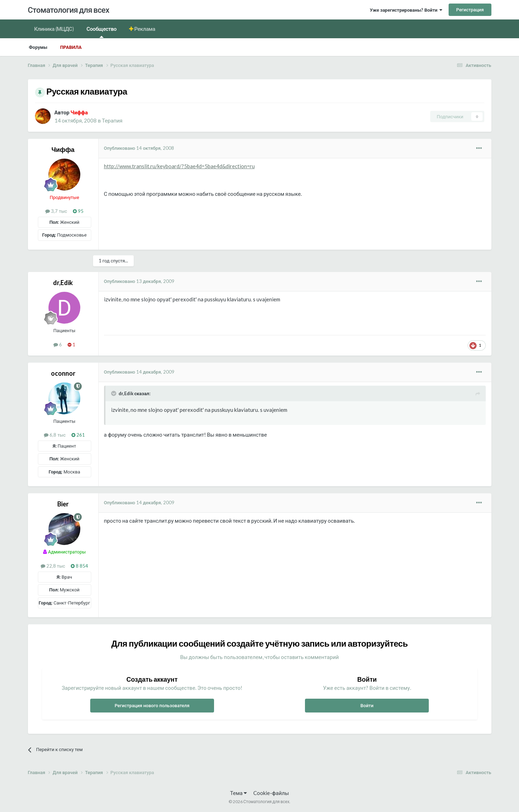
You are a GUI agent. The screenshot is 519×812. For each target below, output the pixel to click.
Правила (71, 47)
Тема (238, 793)
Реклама (144, 29)
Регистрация (470, 10)
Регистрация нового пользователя (152, 705)
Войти (367, 705)
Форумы (38, 47)
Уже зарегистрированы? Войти (406, 10)
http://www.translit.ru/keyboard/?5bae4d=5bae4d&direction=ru (179, 166)
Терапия (112, 120)
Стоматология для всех (69, 10)
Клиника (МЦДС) (54, 29)
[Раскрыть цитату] (114, 393)
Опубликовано (139, 148)
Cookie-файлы (271, 793)
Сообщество (102, 32)
